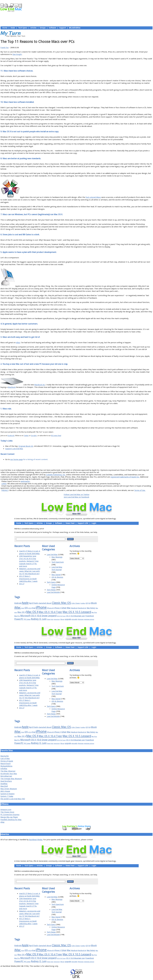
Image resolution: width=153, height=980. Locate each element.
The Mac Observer (8, 771)
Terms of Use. (140, 490)
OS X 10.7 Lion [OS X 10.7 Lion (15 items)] (61, 616)
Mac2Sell (4, 786)
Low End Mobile (53, 592)
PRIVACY (5, 490)
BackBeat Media (36, 840)
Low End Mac (52, 555)
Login (94, 523)
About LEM (62, 465)
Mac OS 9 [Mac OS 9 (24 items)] (22, 612)
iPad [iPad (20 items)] (34, 608)
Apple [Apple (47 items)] (25, 603)
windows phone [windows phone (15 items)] (89, 619)
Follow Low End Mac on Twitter (77, 495)
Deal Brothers (6, 781)
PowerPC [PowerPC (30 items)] (19, 619)
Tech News (51, 590)
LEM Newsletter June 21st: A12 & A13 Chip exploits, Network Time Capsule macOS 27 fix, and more (29, 561)
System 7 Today (7, 796)
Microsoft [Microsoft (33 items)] (25, 616)
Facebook (11, 436)
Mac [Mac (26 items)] (69, 608)
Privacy (85, 465)
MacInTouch (5, 764)
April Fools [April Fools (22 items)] (33, 603)
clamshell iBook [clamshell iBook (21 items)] (45, 603)
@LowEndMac (75, 28)
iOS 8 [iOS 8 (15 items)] (30, 608)
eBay (18, 343)
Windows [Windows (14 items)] (81, 619)
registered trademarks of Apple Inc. (125, 477)
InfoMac (4, 769)
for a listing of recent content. (35, 459)
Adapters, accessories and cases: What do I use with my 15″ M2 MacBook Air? (30, 571)
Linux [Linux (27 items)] (64, 608)
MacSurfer (5, 756)
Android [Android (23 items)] (18, 603)
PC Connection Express (10, 815)
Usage (78, 465)
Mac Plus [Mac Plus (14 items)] (94, 612)
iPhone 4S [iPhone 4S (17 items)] (50, 608)
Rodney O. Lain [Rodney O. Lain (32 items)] (39, 619)
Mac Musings (57, 557)
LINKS (4, 484)
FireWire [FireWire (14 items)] (83, 603)
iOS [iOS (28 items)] (26, 608)
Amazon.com (6, 810)
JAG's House (5, 791)
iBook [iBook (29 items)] (94, 603)
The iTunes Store (7, 812)
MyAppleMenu (6, 766)
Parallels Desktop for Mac (11, 820)
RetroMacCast (6, 776)
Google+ (34, 436)
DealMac (4, 784)
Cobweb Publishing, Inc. (56, 475)
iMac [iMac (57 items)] (18, 607)
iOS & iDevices (57, 577)
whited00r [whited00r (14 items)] (75, 619)
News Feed (70, 523)
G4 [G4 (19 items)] (89, 603)
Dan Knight (17, 54)
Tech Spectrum (58, 562)
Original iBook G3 (26, 446)
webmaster (25, 481)
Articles (33, 28)
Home (5, 28)
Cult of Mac (5, 759)
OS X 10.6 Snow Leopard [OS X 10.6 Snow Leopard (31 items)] (44, 616)
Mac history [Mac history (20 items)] (91, 608)
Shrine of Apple (7, 761)
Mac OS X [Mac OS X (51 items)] (32, 612)
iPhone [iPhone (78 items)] (41, 607)
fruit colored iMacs (93, 197)
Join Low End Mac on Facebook (76, 497)
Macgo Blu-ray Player (9, 817)
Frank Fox (5, 48)
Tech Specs (23, 28)
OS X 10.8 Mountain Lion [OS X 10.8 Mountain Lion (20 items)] (75, 616)
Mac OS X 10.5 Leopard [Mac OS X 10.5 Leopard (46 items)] (77, 612)
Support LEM (83, 523)
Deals (13, 28)
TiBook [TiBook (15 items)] (62, 619)
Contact (92, 465)
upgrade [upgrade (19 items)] (68, 619)
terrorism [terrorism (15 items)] (57, 619)
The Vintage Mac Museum (11, 779)
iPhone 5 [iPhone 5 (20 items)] (58, 608)
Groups (43, 28)
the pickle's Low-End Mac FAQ (13, 799)
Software (52, 28)
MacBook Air (40, 385)
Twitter (26, 436)
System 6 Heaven (7, 794)
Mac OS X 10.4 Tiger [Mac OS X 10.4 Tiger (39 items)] (50, 612)
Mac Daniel (56, 575)
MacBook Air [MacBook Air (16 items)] (82, 608)
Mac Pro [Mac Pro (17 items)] (17, 616)
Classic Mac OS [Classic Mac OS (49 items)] (61, 603)
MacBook (12, 387)
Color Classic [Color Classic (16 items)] (76, 603)
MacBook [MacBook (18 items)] (74, 608)
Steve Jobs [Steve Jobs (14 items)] (50, 619)
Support (63, 28)
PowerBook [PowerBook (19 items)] (90, 616)
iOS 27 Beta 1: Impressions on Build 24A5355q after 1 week (28, 579)
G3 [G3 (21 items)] (87, 603)
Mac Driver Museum (9, 789)
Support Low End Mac (14, 449)
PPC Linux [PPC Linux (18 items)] (27, 619)
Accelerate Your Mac (9, 774)
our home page (17, 459)
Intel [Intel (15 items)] (23, 608)
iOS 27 (22, 584)
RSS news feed (56, 436)
